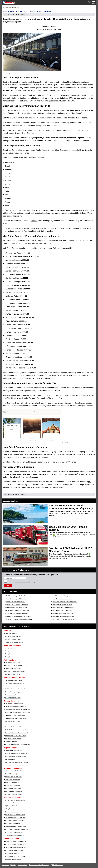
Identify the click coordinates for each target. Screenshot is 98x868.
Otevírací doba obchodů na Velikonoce (15, 771)
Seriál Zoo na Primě (11, 695)
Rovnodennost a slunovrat (12, 812)
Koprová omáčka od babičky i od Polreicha (17, 762)
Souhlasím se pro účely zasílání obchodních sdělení (28, 582)
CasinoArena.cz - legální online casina (63, 599)
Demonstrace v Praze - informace (14, 666)
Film (53, 29)
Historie (46, 27)
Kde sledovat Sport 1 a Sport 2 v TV (15, 721)
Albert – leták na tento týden (13, 780)
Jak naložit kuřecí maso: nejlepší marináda (17, 765)
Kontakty (14, 865)
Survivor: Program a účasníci (13, 698)
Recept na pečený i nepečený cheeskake (16, 756)
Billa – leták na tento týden (12, 783)
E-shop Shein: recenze (11, 651)
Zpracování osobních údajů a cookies (39, 865)
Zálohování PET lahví (11, 742)
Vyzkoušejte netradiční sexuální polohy (16, 826)
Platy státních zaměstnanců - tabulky (15, 671)
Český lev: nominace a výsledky (14, 639)
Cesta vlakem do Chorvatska (13, 824)
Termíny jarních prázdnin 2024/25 (14, 642)
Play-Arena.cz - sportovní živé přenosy (63, 613)
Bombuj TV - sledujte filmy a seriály (15, 845)
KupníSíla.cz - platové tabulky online (62, 596)
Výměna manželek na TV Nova (13, 680)
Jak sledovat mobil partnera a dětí (14, 704)
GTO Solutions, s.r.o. (57, 865)
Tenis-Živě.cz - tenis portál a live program (17, 613)
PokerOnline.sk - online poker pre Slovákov (64, 619)
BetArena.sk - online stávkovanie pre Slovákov (18, 616)
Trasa (53, 27)
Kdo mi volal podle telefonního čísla (15, 821)
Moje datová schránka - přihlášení (14, 727)
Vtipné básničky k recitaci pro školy (15, 835)
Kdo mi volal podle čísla (12, 724)
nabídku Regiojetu (24, 231)
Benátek (34, 221)
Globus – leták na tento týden (13, 789)
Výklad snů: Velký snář (11, 806)
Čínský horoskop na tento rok (13, 809)
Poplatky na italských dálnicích (13, 739)
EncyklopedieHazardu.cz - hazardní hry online (65, 602)
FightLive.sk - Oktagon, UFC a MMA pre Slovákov (19, 619)
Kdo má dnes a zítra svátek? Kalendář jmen (17, 829)
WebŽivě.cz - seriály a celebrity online (16, 599)
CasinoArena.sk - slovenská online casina (63, 616)
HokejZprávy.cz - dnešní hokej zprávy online (18, 611)
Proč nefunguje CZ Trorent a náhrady (15, 856)
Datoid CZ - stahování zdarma (13, 859)
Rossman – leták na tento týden (14, 794)
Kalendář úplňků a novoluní (12, 803)
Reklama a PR (6, 865)
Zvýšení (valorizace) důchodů (13, 668)
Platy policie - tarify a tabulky (13, 674)
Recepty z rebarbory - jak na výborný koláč (17, 753)
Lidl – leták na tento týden (12, 774)
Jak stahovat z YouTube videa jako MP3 (16, 847)
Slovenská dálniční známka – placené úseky (17, 733)
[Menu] (94, 3)
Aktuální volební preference (13, 663)
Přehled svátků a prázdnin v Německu (15, 800)
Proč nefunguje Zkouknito (12, 853)
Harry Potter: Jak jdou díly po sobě (14, 692)
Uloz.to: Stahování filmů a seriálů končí (16, 842)
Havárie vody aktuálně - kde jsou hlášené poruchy (18, 712)
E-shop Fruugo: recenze (12, 654)
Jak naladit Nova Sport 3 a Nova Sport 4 (16, 818)
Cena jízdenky (43, 29)
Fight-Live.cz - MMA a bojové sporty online (17, 605)
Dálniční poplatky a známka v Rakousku (16, 736)
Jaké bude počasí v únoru (12, 633)
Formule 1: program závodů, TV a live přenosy (17, 745)
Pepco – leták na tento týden (13, 786)
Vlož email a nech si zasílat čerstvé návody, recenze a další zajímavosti (31, 575)
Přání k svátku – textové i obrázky (14, 832)
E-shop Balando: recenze (12, 657)
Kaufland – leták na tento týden (13, 777)
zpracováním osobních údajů (22, 582)
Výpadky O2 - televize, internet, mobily (15, 715)
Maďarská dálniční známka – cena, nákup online (18, 730)
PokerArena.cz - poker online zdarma (62, 611)
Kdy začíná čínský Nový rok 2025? (14, 636)
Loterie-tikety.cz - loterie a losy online (62, 605)
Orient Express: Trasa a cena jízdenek (15, 815)
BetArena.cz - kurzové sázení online (16, 602)
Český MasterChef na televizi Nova (15, 683)
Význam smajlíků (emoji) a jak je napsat (16, 718)
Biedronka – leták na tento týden (14, 791)
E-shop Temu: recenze (11, 648)
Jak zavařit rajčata (10, 759)
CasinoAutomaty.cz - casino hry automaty (63, 608)
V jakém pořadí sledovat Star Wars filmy (16, 689)
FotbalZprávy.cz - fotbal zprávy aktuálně (17, 608)
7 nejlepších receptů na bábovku (14, 750)
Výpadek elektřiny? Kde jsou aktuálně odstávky (18, 709)
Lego (59, 29)
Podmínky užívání (22, 865)
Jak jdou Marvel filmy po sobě (13, 686)
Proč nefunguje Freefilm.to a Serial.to (15, 850)
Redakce (22, 15)
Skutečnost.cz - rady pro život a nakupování (18, 596)
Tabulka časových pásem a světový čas (16, 706)
